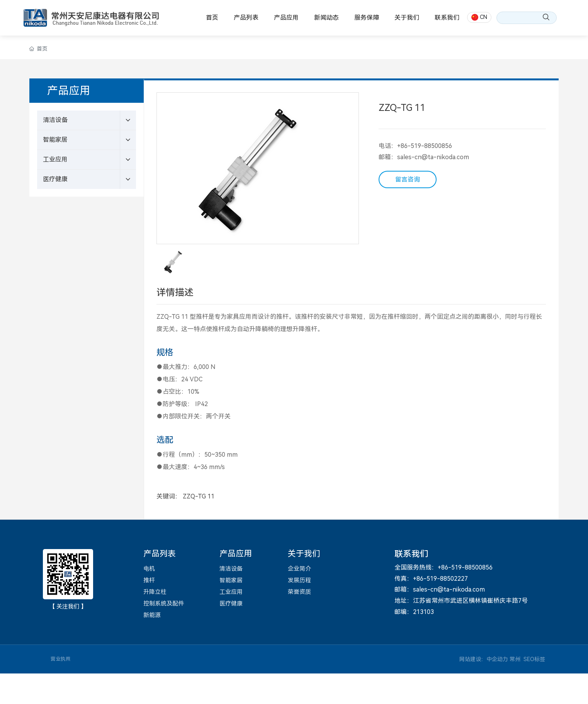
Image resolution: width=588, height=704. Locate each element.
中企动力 (497, 659)
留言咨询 (408, 179)
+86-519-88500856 (425, 146)
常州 (515, 659)
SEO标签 (534, 659)
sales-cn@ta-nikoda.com (433, 157)
